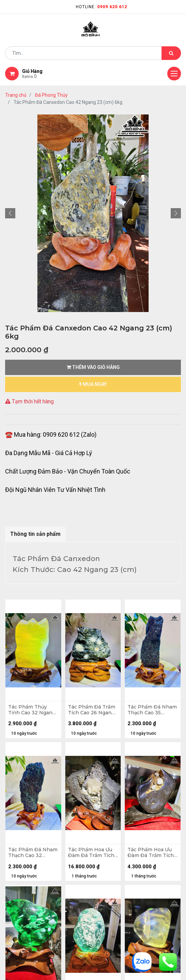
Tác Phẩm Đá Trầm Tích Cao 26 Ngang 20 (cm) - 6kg (92, 710)
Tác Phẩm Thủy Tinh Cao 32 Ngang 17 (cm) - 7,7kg (32, 710)
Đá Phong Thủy (51, 95)
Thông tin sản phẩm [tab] (35, 534)
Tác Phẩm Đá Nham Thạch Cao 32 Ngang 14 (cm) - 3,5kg (33, 853)
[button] (10, 213)
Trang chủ (16, 95)
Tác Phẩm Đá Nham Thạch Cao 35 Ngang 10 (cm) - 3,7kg (152, 710)
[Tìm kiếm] (171, 53)
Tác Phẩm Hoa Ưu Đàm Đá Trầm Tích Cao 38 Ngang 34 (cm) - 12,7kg (91, 853)
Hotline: (102, 7)
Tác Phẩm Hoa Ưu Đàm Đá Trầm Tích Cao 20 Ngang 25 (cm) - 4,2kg (151, 853)
